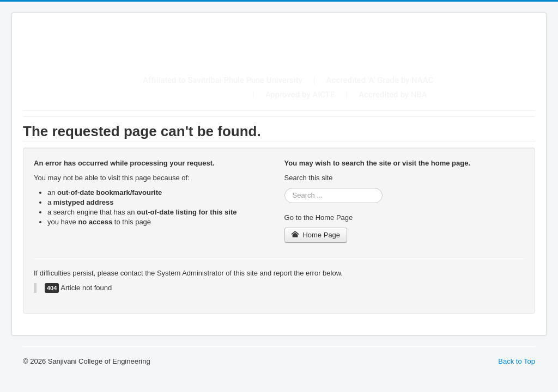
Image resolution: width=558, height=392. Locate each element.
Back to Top (517, 361)
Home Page (316, 235)
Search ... (285, 188)
